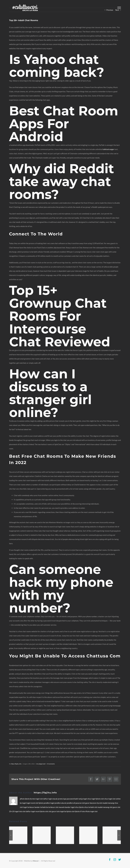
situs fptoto (80, 807)
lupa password (69, 799)
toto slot (22, 811)
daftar (46, 799)
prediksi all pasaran (74, 803)
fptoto (28, 799)
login (50, 799)
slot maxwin (60, 807)
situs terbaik (89, 807)
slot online (117, 799)
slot (42, 799)
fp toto (33, 799)
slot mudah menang (107, 803)
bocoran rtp (95, 803)
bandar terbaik (40, 807)
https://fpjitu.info (16, 764)
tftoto (88, 811)
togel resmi (31, 803)
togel (38, 799)
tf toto (83, 811)
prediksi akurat (61, 803)
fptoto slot (100, 799)
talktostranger (108, 149)
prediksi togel (49, 803)
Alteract (36, 861)
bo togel (23, 803)
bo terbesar (51, 807)
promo (60, 799)
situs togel (92, 799)
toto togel (60, 811)
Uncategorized (41, 764)
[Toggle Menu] (119, 8)
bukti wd (78, 799)
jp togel (84, 799)
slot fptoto (76, 811)
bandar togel (70, 807)
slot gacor (86, 803)
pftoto (22, 799)
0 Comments (51, 764)
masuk (55, 799)
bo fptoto (68, 811)
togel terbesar (29, 807)
